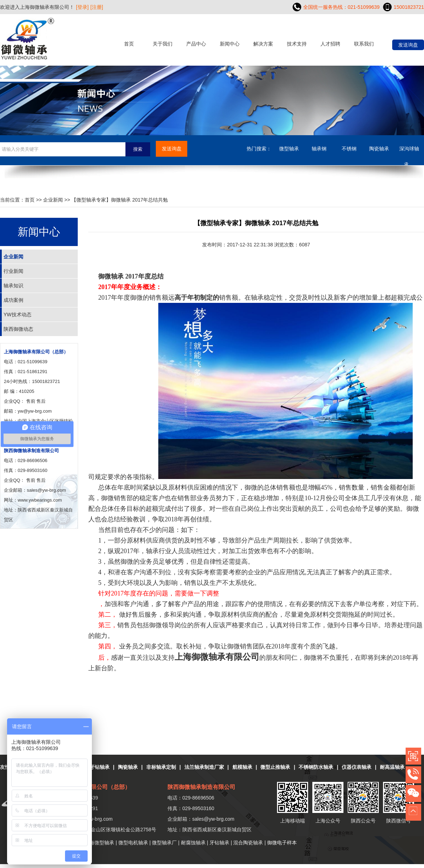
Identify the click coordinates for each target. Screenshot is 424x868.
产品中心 (196, 44)
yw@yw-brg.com (35, 411)
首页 (129, 44)
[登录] (82, 7)
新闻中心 (230, 44)
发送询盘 (408, 45)
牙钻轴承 (100, 767)
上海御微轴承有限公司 (217, 657)
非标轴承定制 (161, 767)
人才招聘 (330, 44)
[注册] (97, 7)
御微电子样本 (282, 843)
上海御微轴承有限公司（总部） (36, 352)
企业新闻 (53, 200)
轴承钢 (319, 149)
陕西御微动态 (18, 329)
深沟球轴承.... (409, 151)
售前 (31, 401)
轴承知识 (13, 286)
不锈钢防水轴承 (316, 767)
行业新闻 (13, 271)
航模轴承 (242, 767)
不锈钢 (349, 149)
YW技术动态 (17, 315)
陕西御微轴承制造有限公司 (31, 451)
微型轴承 (289, 149)
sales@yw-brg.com (213, 819)
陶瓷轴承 (379, 149)
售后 (41, 401)
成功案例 (13, 300)
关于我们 (163, 44)
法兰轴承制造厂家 (204, 767)
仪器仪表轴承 (357, 767)
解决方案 (263, 44)
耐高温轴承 (392, 767)
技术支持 (297, 44)
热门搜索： (259, 149)
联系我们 (364, 44)
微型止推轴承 (275, 767)
